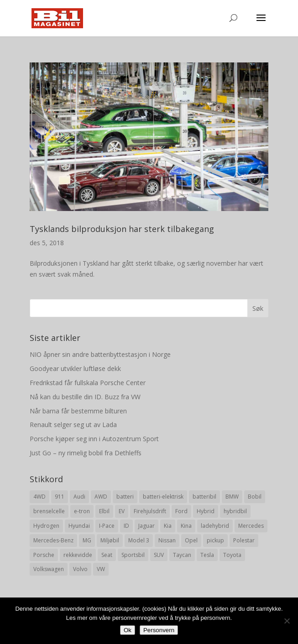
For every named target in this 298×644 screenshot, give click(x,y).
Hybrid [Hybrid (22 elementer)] (206, 511)
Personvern (159, 630)
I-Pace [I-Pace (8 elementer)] (107, 526)
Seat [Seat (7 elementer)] (107, 555)
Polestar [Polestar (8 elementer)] (244, 540)
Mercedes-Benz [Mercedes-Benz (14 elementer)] (53, 540)
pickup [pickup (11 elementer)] (215, 540)
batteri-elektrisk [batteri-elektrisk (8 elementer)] (163, 497)
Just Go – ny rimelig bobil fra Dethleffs (86, 453)
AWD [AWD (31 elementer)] (101, 497)
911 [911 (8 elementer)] (60, 497)
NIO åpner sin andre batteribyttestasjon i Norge (100, 354)
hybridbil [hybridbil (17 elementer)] (235, 511)
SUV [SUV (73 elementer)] (159, 555)
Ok (128, 630)
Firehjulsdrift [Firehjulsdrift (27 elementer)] (150, 511)
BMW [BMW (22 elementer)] (232, 497)
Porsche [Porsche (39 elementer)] (44, 555)
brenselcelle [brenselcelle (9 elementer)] (49, 511)
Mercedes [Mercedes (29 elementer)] (251, 526)
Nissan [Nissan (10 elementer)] (167, 540)
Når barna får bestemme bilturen (78, 411)
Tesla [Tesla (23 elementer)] (207, 555)
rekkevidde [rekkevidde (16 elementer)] (78, 555)
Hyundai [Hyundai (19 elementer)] (79, 526)
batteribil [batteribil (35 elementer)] (204, 497)
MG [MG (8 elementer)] (87, 540)
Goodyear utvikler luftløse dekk (75, 368)
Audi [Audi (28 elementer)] (79, 497)
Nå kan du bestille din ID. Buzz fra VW (85, 397)
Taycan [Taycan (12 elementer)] (182, 555)
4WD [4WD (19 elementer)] (39, 497)
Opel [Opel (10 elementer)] (191, 540)
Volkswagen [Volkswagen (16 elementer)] (49, 569)
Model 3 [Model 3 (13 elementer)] (139, 540)
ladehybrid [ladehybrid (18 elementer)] (215, 526)
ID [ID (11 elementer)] (126, 526)
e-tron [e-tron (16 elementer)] (82, 511)
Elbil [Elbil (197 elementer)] (104, 511)
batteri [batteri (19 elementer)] (125, 497)
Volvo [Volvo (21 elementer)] (80, 569)
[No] (287, 621)
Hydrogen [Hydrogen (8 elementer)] (46, 526)
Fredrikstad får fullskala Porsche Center (88, 383)
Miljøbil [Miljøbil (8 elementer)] (110, 540)
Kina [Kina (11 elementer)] (186, 526)
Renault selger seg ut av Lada (73, 425)
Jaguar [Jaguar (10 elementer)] (146, 526)
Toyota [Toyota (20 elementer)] (232, 555)
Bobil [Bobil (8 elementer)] (255, 497)
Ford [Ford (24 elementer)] (181, 511)
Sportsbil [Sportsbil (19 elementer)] (133, 555)
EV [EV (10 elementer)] (122, 511)
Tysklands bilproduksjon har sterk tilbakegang (122, 229)
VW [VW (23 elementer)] (101, 569)
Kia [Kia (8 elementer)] (168, 526)
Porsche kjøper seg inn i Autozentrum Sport (94, 439)
